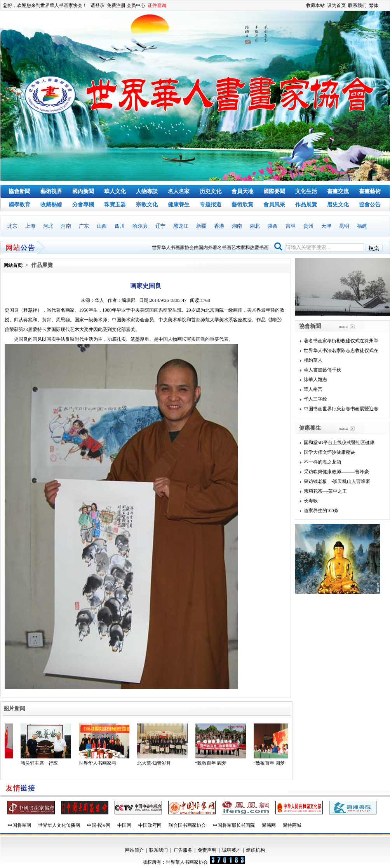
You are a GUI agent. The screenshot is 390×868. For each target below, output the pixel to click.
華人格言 (313, 389)
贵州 (308, 226)
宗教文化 (147, 205)
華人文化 (115, 191)
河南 (66, 226)
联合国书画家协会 (187, 825)
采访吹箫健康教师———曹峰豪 (336, 472)
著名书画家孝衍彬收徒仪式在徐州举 (341, 341)
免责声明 (207, 850)
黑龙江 (181, 226)
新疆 (201, 226)
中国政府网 (150, 825)
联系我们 (357, 5)
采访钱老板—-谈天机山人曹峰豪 (337, 481)
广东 (84, 226)
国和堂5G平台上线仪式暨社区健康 (339, 443)
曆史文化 (338, 205)
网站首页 (13, 265)
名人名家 (179, 191)
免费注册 (116, 5)
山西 (102, 226)
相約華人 (313, 360)
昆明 (344, 226)
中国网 (124, 825)
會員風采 (274, 205)
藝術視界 (51, 191)
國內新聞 (83, 191)
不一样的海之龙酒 (322, 462)
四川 (120, 226)
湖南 (237, 226)
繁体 (374, 5)
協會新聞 (19, 191)
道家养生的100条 (321, 511)
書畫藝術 (370, 191)
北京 (12, 226)
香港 (219, 226)
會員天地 (242, 191)
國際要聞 (274, 191)
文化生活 (306, 191)
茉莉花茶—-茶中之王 (326, 491)
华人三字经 (315, 399)
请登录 (97, 5)
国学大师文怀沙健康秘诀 (329, 452)
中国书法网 (99, 825)
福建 (362, 226)
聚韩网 (269, 825)
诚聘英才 (232, 850)
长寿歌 (311, 501)
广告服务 (183, 850)
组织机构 (256, 850)
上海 (30, 226)
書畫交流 (338, 191)
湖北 (255, 226)
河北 (48, 226)
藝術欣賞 (242, 205)
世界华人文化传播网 (59, 825)
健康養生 (179, 205)
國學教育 (19, 205)
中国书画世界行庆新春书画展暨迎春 (341, 409)
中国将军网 (19, 825)
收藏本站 (315, 5)
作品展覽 (306, 205)
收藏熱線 (51, 205)
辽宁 (160, 226)
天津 (326, 226)
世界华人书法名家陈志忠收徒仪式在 (341, 350)
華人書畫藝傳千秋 (322, 370)
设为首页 (336, 5)
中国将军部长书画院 (234, 825)
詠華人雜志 (315, 380)
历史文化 (211, 191)
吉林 (291, 226)
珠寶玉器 (115, 205)
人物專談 (147, 191)
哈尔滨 (140, 226)
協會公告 (370, 205)
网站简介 (134, 850)
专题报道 (211, 205)
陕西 (273, 226)
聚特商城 (292, 825)
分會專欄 (83, 205)
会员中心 (136, 5)
